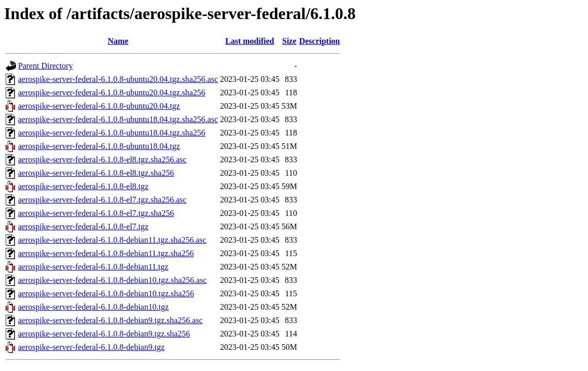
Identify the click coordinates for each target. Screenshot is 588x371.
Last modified (250, 41)
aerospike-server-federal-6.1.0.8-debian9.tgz (91, 347)
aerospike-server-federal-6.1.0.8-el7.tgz (83, 226)
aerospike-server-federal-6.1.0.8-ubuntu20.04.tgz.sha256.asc (118, 79)
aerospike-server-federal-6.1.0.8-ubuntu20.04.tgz (99, 106)
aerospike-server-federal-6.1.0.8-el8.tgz (83, 186)
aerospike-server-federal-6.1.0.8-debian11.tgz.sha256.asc (112, 240)
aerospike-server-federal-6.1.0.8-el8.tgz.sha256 (96, 173)
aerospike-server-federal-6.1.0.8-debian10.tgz (93, 307)
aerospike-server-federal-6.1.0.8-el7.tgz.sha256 (96, 213)
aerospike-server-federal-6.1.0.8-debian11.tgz (93, 267)
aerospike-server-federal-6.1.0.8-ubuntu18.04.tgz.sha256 (112, 133)
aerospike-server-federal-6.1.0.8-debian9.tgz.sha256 (104, 334)
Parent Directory (45, 66)
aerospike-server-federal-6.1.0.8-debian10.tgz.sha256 (106, 293)
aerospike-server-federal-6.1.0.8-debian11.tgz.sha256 (106, 253)
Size (289, 41)
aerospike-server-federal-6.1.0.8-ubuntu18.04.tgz (99, 146)
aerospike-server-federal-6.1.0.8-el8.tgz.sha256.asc (102, 159)
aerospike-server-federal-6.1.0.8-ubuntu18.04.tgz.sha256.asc (118, 119)
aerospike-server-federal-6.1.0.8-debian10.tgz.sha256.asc (112, 280)
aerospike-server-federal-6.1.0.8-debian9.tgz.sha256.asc (110, 320)
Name (118, 41)
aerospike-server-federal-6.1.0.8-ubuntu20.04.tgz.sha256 (112, 92)
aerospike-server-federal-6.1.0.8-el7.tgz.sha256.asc (102, 200)
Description (320, 41)
